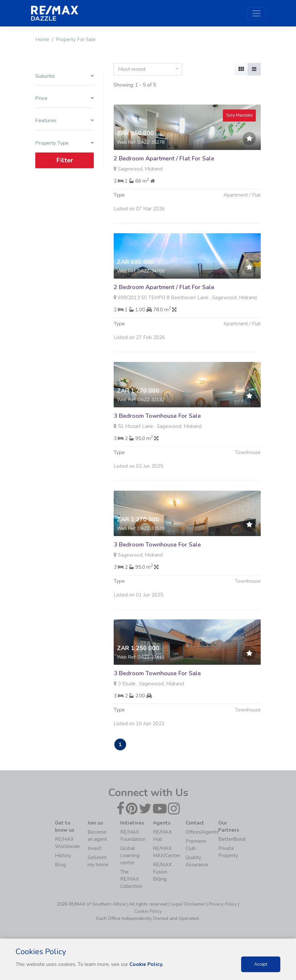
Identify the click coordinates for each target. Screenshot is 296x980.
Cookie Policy (148, 912)
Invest (94, 849)
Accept (261, 964)
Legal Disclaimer (188, 905)
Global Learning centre (130, 856)
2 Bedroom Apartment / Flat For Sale (164, 158)
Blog (60, 865)
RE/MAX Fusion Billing (162, 873)
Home (42, 40)
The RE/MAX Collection (131, 880)
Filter (65, 160)
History (63, 856)
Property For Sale (76, 40)
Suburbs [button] (65, 76)
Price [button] (65, 98)
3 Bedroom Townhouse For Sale (157, 448)
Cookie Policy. (147, 964)
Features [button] (65, 121)
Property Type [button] (65, 143)
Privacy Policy (223, 905)
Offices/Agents (202, 833)
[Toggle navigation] (256, 13)
